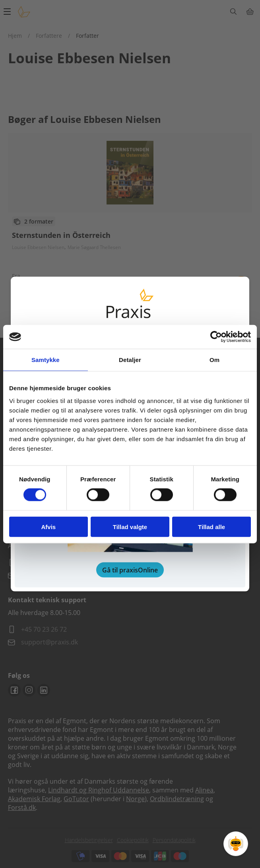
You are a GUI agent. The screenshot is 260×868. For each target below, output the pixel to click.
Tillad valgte (130, 526)
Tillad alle (211, 526)
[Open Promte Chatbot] (236, 844)
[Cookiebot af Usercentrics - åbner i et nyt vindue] (216, 337)
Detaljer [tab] (130, 360)
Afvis (48, 526)
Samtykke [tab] (46, 360)
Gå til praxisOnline (130, 570)
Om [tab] (214, 360)
